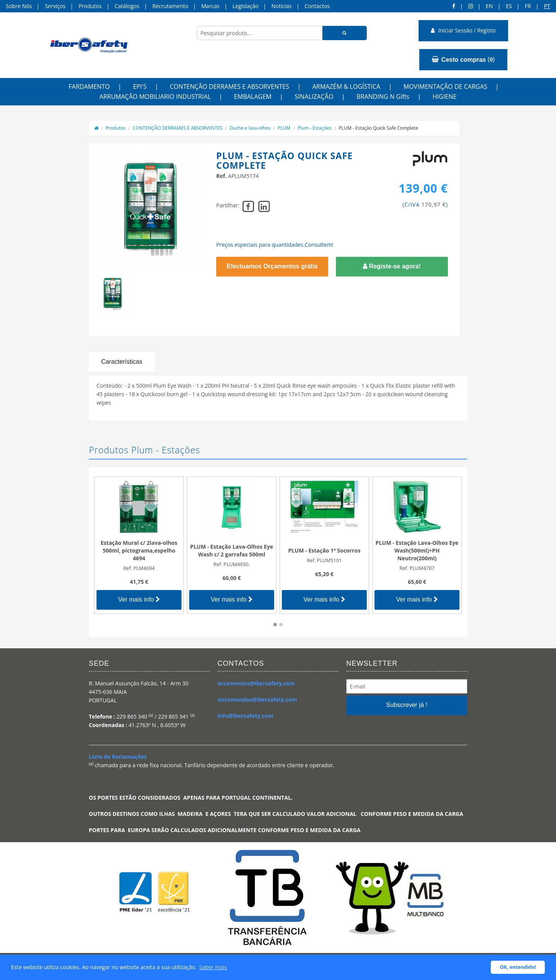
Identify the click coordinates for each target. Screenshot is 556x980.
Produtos (90, 6)
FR (528, 6)
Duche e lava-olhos (250, 128)
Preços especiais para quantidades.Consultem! (275, 245)
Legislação (245, 6)
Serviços (55, 6)
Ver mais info (139, 599)
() (463, 59)
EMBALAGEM (253, 97)
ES (509, 6)
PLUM (284, 128)
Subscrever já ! (407, 705)
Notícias (281, 6)
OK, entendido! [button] (518, 967)
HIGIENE (444, 97)
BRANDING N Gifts (383, 97)
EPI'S (140, 86)
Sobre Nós (19, 6)
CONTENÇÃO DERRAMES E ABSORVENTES (230, 86)
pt (547, 6)
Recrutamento (170, 6)
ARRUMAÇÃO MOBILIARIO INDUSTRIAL (155, 97)
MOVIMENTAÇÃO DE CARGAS (445, 86)
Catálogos (127, 6)
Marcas (210, 6)
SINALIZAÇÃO (314, 97)
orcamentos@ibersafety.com (256, 683)
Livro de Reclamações (118, 757)
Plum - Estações (315, 128)
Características (122, 362)
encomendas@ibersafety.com (257, 699)
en (489, 6)
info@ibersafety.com (245, 716)
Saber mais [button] (213, 967)
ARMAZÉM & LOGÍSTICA (346, 86)
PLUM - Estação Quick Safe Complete (378, 128)
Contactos (317, 6)
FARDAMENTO (89, 86)
